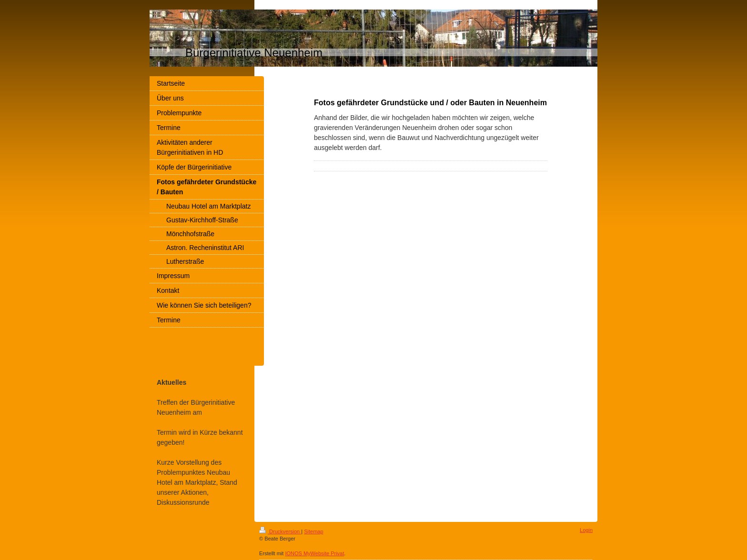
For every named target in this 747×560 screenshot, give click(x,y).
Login (586, 530)
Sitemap (313, 531)
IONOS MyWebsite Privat (314, 553)
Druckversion (280, 531)
